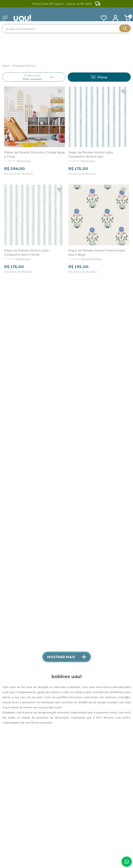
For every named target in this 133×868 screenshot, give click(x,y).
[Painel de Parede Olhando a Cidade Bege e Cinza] (34, 105)
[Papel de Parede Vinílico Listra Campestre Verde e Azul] (99, 105)
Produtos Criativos (24, 40)
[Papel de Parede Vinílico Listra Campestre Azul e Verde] (34, 203)
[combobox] (66, 29)
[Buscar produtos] (125, 28)
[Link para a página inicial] (6, 40)
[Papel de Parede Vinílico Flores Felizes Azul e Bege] (99, 203)
